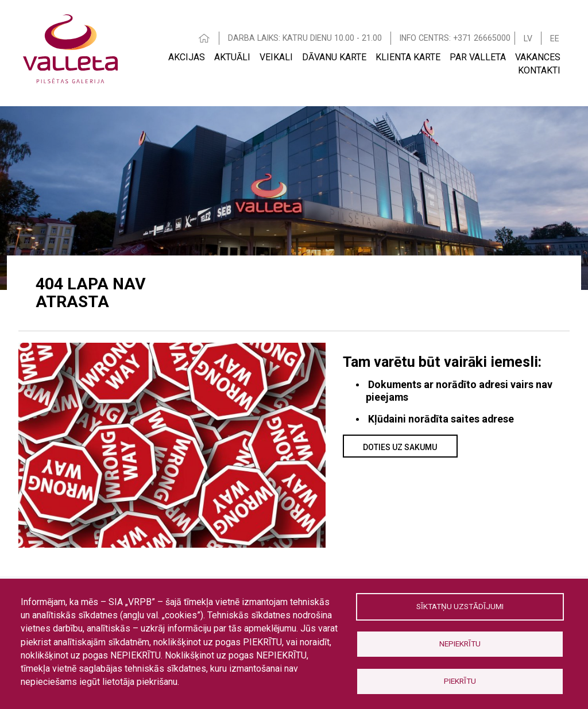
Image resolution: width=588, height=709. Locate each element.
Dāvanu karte (334, 57)
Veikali (276, 57)
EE (555, 38)
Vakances (538, 57)
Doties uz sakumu (400, 447)
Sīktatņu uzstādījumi (460, 606)
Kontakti (539, 70)
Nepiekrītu (460, 644)
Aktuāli (232, 57)
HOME (204, 38)
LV (528, 38)
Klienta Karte (408, 57)
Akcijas (187, 57)
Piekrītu (460, 681)
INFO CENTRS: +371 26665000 (455, 38)
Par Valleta (478, 57)
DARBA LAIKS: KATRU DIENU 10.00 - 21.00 (305, 38)
